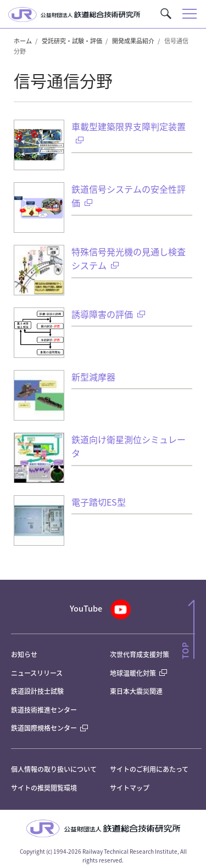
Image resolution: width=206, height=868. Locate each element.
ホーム (23, 41)
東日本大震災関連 (136, 691)
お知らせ (24, 654)
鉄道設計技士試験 (37, 691)
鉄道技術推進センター (44, 710)
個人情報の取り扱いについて (54, 769)
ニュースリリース (37, 673)
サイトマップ (130, 788)
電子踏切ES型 (99, 502)
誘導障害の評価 (108, 314)
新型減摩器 (93, 377)
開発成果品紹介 (133, 41)
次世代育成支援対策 (140, 654)
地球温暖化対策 (133, 673)
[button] (166, 14)
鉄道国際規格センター (49, 728)
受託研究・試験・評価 (72, 41)
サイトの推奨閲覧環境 (44, 788)
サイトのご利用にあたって (149, 769)
